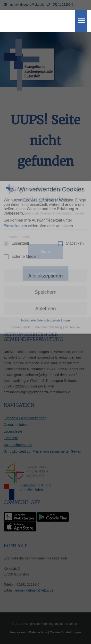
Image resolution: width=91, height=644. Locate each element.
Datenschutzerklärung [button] (48, 247)
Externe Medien (21, 176)
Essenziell (16, 163)
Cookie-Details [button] (21, 247)
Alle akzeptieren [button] (45, 196)
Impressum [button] (72, 247)
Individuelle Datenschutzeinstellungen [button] (45, 240)
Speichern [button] (45, 212)
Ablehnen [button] (45, 228)
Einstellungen (15, 145)
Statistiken (71, 163)
